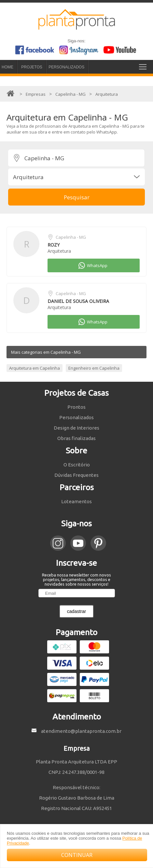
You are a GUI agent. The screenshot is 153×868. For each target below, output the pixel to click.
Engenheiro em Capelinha (94, 368)
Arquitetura (59, 251)
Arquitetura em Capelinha (35, 368)
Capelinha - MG (71, 237)
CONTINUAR (77, 855)
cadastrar (76, 611)
